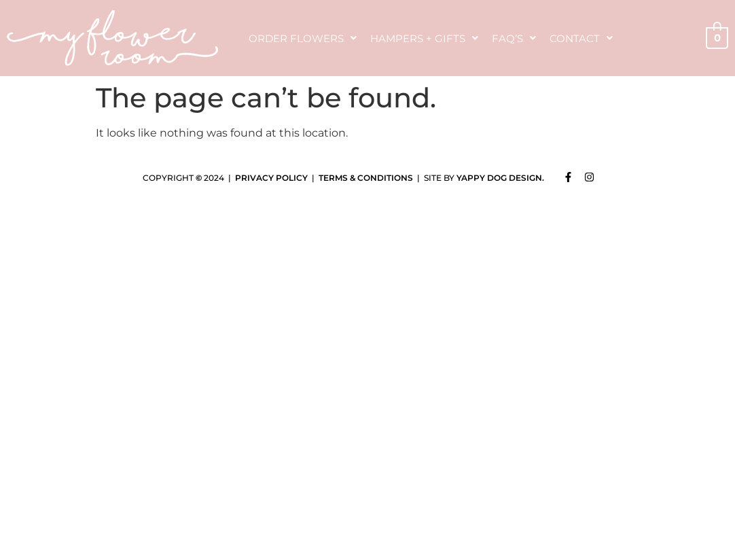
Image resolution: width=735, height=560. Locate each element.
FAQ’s (514, 38)
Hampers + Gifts (424, 38)
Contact (581, 38)
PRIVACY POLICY (271, 178)
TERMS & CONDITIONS (366, 178)
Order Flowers (303, 38)
